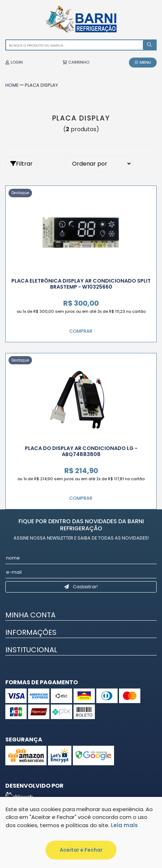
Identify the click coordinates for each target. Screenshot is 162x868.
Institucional (31, 650)
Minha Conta (30, 615)
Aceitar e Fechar (81, 850)
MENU (143, 62)
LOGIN (14, 62)
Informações (31, 632)
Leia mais (124, 825)
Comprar (81, 331)
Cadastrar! (81, 587)
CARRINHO (76, 62)
